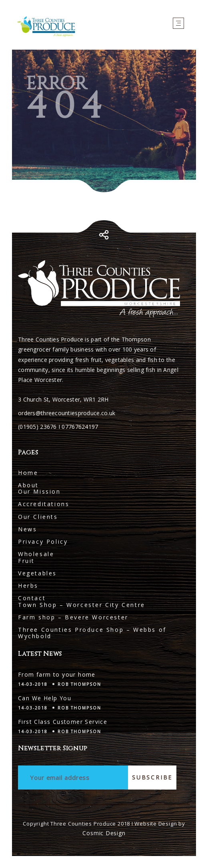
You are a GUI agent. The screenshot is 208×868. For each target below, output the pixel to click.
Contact (32, 598)
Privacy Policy (43, 541)
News (27, 529)
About (28, 485)
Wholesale (36, 554)
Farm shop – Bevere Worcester (73, 617)
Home (28, 473)
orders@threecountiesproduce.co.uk (67, 413)
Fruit (26, 561)
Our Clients (38, 517)
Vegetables (37, 573)
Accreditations (44, 504)
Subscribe (152, 777)
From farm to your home (57, 674)
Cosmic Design (104, 833)
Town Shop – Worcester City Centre (82, 605)
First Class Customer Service (63, 722)
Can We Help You (45, 698)
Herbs (28, 586)
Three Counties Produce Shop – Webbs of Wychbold (92, 633)
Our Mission (39, 491)
